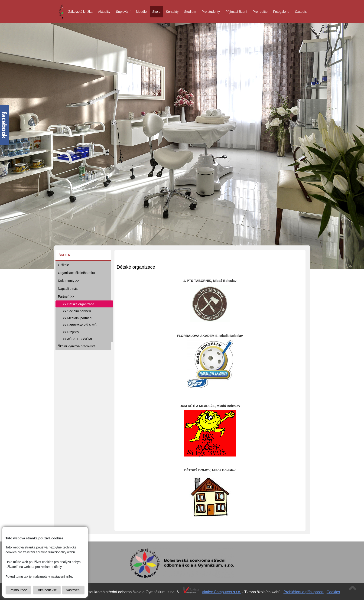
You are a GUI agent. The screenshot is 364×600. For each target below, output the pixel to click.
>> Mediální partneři (77, 318)
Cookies (333, 592)
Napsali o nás (68, 289)
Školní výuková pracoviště (77, 346)
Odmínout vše (47, 590)
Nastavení (73, 590)
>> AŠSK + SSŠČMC (78, 339)
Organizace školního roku (76, 273)
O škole (63, 265)
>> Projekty (71, 332)
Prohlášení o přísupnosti (304, 592)
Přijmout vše (18, 590)
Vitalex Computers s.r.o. (221, 592)
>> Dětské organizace (78, 304)
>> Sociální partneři (77, 311)
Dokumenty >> (69, 281)
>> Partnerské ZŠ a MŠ (80, 325)
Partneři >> (66, 297)
